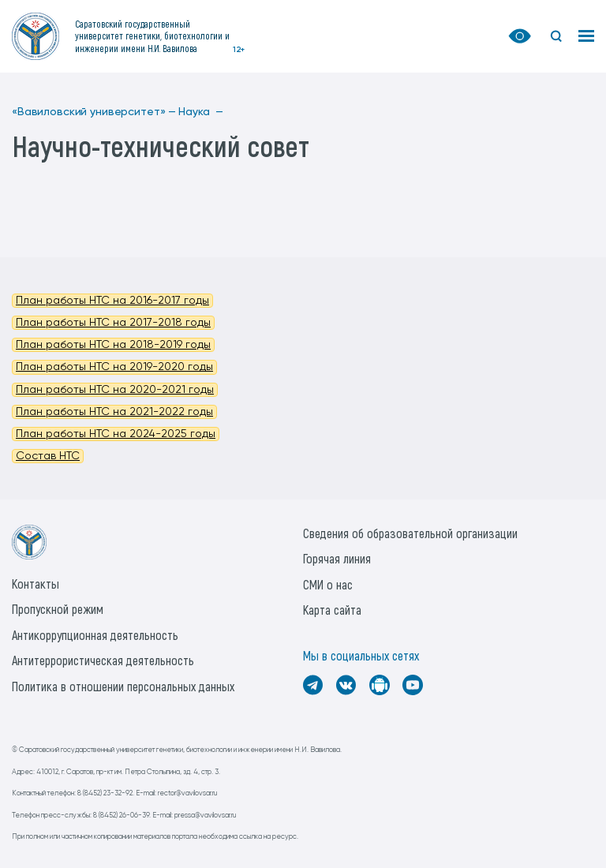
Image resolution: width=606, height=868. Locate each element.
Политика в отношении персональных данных (123, 686)
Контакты (36, 584)
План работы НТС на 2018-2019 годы (113, 345)
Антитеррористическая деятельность (103, 660)
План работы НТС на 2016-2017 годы (112, 301)
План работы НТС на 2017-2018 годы (113, 323)
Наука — (201, 112)
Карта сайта (332, 610)
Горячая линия (337, 558)
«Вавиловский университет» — (94, 112)
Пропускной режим (58, 609)
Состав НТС (48, 456)
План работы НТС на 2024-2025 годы (116, 434)
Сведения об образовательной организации (410, 533)
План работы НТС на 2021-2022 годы (114, 412)
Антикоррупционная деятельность (95, 635)
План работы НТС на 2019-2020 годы (114, 367)
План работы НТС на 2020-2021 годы (115, 390)
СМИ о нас (328, 584)
